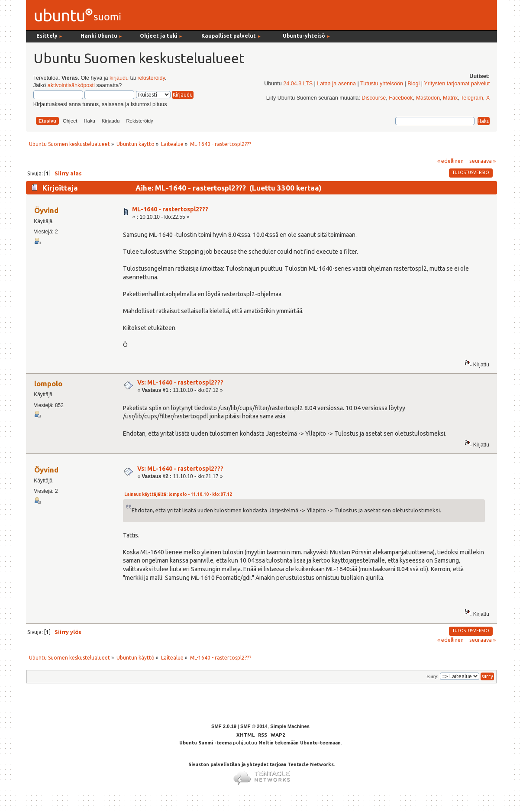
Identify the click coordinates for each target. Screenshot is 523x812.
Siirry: (432, 676)
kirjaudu (119, 78)
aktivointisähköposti (71, 85)
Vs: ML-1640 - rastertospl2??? (180, 382)
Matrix (450, 98)
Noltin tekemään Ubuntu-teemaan (300, 743)
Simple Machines (290, 726)
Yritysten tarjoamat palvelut (457, 84)
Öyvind (46, 210)
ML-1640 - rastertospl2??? (170, 209)
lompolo (48, 383)
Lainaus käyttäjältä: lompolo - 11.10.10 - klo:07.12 (178, 494)
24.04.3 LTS (298, 84)
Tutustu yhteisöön (382, 84)
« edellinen (450, 161)
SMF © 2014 (254, 726)
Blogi (413, 84)
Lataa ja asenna (336, 84)
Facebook (401, 98)
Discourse (374, 98)
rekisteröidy (151, 78)
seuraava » (483, 161)
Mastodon (428, 98)
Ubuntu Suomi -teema (205, 743)
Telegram (472, 98)
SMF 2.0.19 (224, 726)
